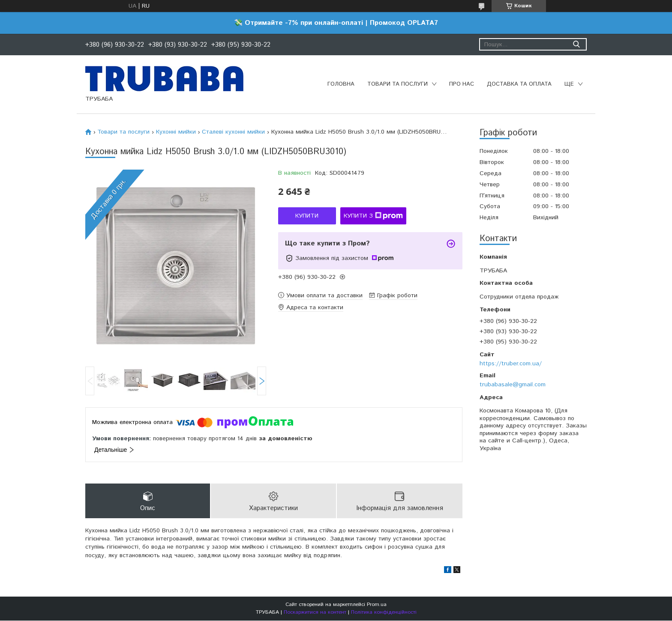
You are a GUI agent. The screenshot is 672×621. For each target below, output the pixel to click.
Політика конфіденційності (384, 613)
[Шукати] (576, 44)
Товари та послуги (397, 84)
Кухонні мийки (176, 132)
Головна (341, 84)
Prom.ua (377, 605)
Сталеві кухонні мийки (233, 132)
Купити (307, 216)
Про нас (462, 84)
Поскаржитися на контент (315, 613)
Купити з (373, 216)
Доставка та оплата (519, 84)
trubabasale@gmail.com (513, 385)
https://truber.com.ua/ (511, 364)
